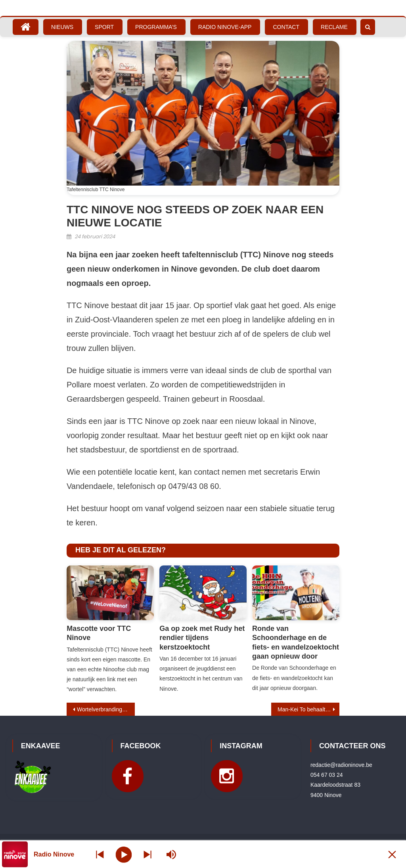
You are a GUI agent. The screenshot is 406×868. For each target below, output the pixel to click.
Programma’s (156, 27)
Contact (286, 27)
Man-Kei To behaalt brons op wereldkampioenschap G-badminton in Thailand (308, 709)
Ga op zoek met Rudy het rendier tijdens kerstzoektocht (202, 638)
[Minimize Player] (392, 854)
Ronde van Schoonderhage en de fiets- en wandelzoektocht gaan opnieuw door (296, 642)
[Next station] (100, 854)
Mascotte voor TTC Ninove (99, 633)
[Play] (124, 854)
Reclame (334, 27)
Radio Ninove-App (225, 27)
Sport (104, 27)
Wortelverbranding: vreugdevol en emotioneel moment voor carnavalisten (106, 709)
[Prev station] (147, 854)
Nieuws (62, 27)
